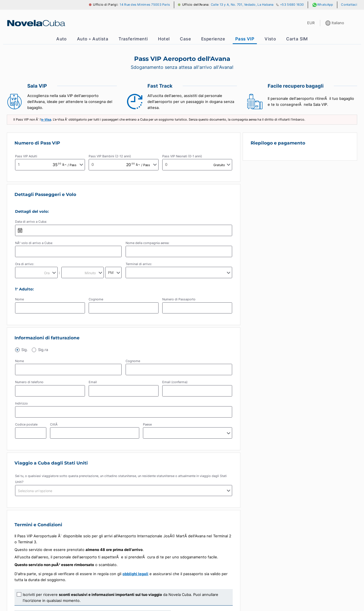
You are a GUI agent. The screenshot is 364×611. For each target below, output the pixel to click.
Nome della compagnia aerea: (147, 243)
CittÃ (54, 425)
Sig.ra (44, 350)
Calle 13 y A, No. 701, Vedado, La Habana (242, 5)
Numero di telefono (29, 382)
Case (185, 39)
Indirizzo (21, 403)
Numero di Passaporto (179, 299)
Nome (19, 299)
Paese (147, 425)
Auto (62, 39)
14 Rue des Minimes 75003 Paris (145, 5)
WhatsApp (323, 5)
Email (93, 382)
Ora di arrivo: (25, 264)
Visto (270, 39)
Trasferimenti (133, 39)
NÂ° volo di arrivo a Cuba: (34, 243)
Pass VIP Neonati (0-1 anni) (182, 156)
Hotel (164, 39)
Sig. (25, 350)
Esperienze (213, 39)
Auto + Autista (93, 39)
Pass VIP (245, 39)
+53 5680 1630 (292, 5)
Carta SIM (297, 39)
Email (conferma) (175, 382)
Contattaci (349, 5)
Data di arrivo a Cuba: (31, 222)
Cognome (96, 299)
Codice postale (26, 425)
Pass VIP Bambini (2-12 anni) (110, 156)
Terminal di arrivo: (139, 264)
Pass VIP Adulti (26, 156)
